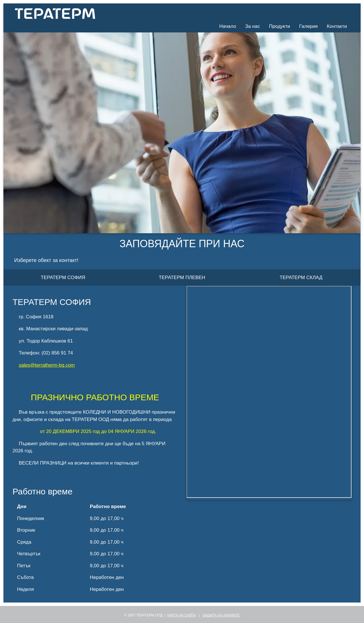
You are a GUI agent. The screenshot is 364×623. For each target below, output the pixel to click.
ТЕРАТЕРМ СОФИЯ (63, 278)
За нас (253, 26)
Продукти (280, 26)
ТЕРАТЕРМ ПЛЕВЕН (182, 278)
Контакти (337, 26)
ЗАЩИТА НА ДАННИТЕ (221, 615)
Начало (228, 26)
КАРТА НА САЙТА (182, 615)
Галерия (308, 26)
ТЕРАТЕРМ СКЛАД (301, 278)
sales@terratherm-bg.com (47, 365)
